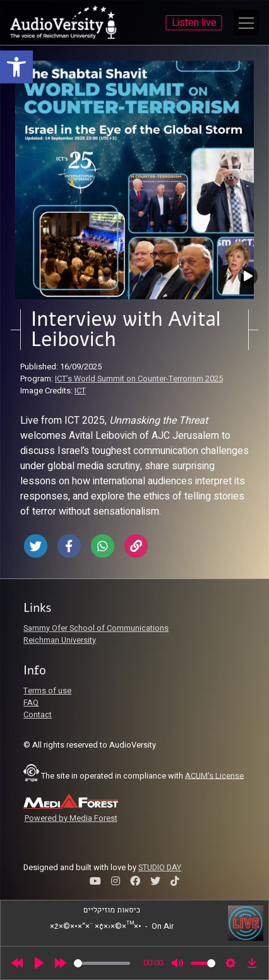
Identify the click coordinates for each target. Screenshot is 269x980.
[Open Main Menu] (246, 23)
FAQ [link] (31, 703)
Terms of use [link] (47, 691)
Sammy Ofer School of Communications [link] (96, 628)
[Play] (39, 963)
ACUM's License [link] (214, 775)
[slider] (102, 963)
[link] (16, 67)
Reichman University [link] (60, 640)
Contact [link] (38, 715)
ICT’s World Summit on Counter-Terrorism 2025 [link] (139, 379)
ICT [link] (80, 391)
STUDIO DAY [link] (160, 868)
